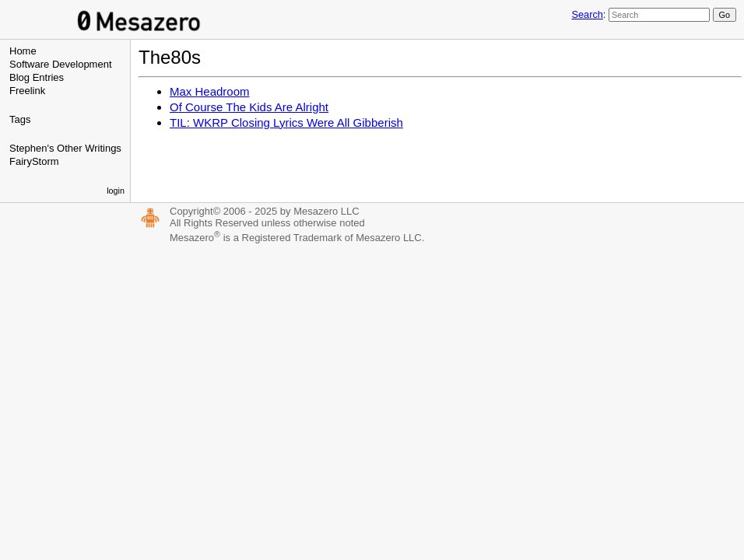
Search (587, 14)
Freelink (27, 91)
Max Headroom (210, 91)
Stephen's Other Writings (65, 148)
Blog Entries (37, 77)
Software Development (61, 64)
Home (23, 51)
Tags (20, 119)
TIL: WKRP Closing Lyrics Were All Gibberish (286, 122)
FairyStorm (34, 161)
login (116, 191)
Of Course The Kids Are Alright (249, 107)
